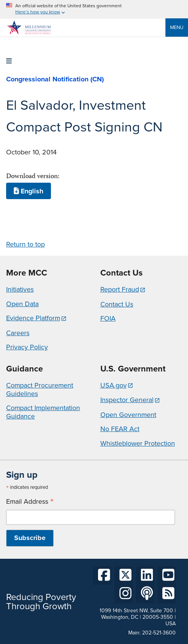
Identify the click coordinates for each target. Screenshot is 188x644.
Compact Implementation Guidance (43, 412)
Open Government (128, 415)
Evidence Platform (33, 318)
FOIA (108, 318)
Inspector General (127, 400)
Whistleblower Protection (138, 443)
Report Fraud (120, 289)
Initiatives (20, 289)
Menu (177, 27)
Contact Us (117, 304)
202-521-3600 (159, 633)
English (29, 191)
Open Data (22, 304)
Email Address (30, 502)
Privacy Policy (27, 347)
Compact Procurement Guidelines (40, 389)
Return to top (25, 244)
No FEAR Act (120, 429)
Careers (18, 333)
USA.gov (114, 385)
